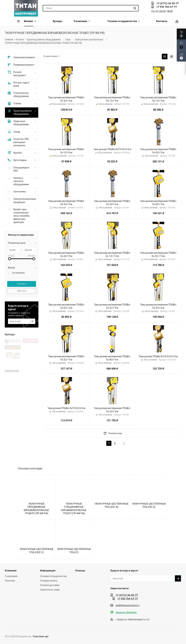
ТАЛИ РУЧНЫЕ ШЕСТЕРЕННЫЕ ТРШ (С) (74, 551)
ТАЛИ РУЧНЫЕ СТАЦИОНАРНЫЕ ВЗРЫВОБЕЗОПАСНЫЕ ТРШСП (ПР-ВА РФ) (74, 509)
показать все (12, 347)
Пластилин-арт (41, 636)
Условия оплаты (49, 581)
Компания (11, 571)
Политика (10, 581)
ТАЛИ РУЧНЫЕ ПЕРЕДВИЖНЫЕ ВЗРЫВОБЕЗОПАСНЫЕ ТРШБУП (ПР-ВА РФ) (36, 509)
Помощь (80, 571)
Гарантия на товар (50, 590)
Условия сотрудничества (53, 576)
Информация (48, 571)
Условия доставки (50, 585)
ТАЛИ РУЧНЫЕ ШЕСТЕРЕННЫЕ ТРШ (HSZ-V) (36, 551)
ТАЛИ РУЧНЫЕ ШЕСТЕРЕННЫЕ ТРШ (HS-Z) (149, 505)
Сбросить (22, 291)
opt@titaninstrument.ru (127, 605)
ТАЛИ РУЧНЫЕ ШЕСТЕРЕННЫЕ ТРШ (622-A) (111, 505)
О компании (11, 576)
